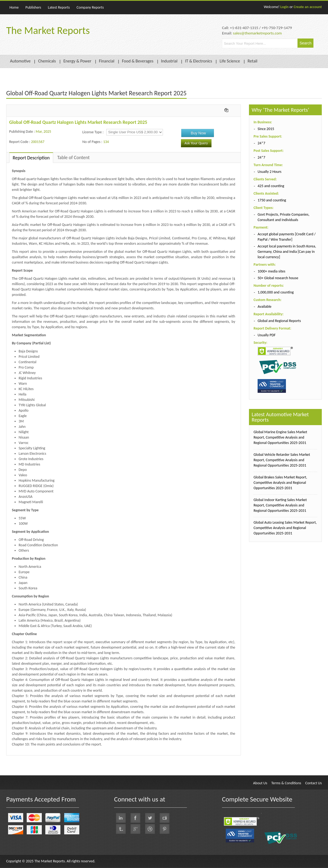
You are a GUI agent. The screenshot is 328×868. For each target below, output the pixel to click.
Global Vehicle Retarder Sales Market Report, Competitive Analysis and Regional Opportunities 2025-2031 (282, 460)
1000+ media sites (271, 271)
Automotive (20, 61)
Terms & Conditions (286, 783)
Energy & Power (77, 61)
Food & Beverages (138, 61)
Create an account (308, 7)
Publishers (33, 7)
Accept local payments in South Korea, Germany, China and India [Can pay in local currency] (287, 252)
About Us (260, 783)
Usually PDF (267, 335)
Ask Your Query (196, 143)
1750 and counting (272, 200)
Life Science (230, 61)
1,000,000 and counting (276, 292)
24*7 (261, 143)
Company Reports (90, 7)
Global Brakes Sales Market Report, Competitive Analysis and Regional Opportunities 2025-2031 (280, 483)
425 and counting (271, 186)
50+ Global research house (278, 278)
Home (14, 7)
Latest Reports (59, 7)
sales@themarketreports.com (257, 33)
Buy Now (198, 133)
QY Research (38, 758)
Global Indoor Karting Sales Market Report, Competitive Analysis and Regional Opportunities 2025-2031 (280, 505)
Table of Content (73, 157)
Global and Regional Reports (279, 321)
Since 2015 (266, 129)
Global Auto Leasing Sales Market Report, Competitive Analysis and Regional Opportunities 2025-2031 (285, 528)
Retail (252, 61)
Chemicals (47, 61)
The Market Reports (48, 30)
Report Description (31, 158)
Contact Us (313, 783)
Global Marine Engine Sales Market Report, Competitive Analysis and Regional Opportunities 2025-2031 (280, 437)
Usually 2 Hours (269, 172)
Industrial (169, 61)
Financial (107, 61)
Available (264, 307)
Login (284, 7)
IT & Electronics (199, 61)
